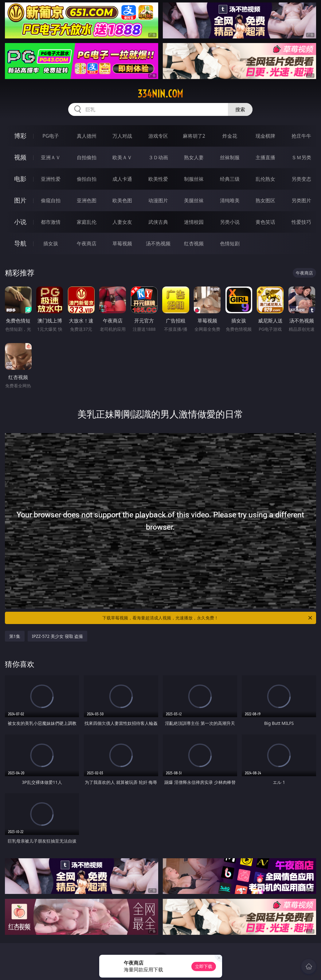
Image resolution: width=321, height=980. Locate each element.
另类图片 (301, 200)
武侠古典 (158, 222)
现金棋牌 (265, 136)
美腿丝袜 (194, 200)
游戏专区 (158, 136)
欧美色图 (122, 200)
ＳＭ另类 (301, 157)
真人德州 (87, 136)
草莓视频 (122, 243)
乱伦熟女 (265, 179)
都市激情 (51, 222)
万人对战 (122, 136)
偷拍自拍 (87, 179)
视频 (20, 157)
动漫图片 (158, 200)
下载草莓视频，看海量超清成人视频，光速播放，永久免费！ (208, 618)
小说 (20, 222)
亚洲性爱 (51, 179)
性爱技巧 (301, 222)
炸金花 (230, 136)
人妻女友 (122, 222)
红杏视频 (194, 243)
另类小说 (230, 222)
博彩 (20, 136)
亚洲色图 (87, 200)
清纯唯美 (230, 200)
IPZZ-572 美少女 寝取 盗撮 (58, 636)
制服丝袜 (194, 179)
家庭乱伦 (87, 222)
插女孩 (51, 243)
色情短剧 (230, 243)
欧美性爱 (158, 179)
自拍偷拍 (87, 157)
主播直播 (265, 157)
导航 (20, 243)
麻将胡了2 (194, 136)
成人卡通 (122, 179)
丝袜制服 (230, 157)
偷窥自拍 (51, 200)
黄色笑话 (265, 222)
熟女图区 (265, 200)
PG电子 (51, 136)
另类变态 (301, 179)
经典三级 (230, 179)
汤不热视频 (158, 243)
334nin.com (160, 94)
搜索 (240, 109)
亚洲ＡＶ (51, 157)
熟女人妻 (194, 157)
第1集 (15, 636)
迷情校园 (194, 222)
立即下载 (204, 966)
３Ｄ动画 (158, 157)
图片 (20, 200)
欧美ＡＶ (122, 157)
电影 (20, 179)
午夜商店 (87, 243)
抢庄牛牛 (301, 136)
